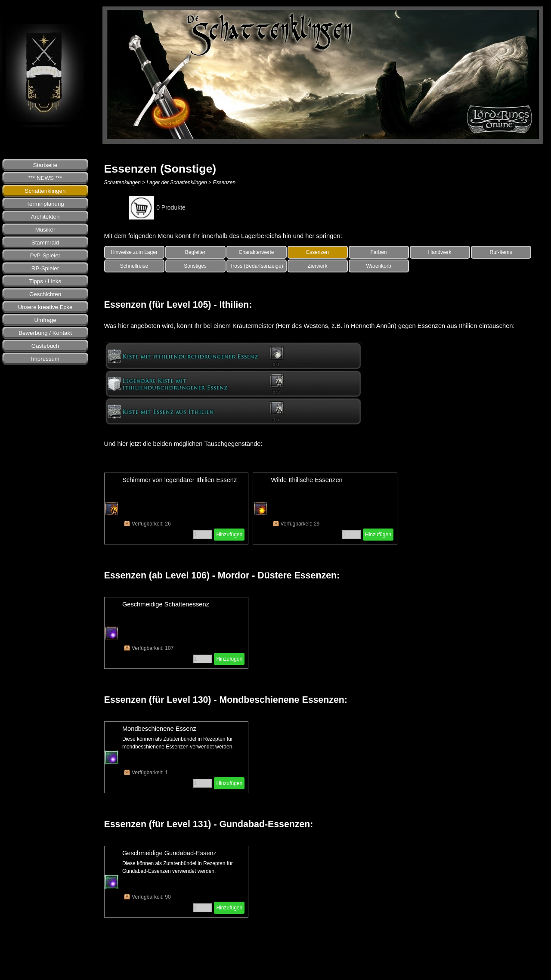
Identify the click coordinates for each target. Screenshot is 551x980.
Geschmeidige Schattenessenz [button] (166, 604)
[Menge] (203, 535)
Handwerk (440, 252)
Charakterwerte (257, 252)
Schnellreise (134, 266)
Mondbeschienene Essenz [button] (159, 729)
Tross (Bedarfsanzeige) (256, 266)
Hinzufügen (229, 535)
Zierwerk (318, 266)
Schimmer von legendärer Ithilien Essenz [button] (180, 480)
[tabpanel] (325, 236)
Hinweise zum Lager (134, 252)
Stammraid (45, 243)
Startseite (45, 165)
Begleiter (195, 252)
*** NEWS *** (45, 178)
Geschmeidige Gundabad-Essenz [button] (169, 853)
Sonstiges (195, 266)
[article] (176, 509)
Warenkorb (378, 266)
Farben (379, 252)
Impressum (45, 359)
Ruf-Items (501, 252)
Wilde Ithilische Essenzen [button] (307, 480)
